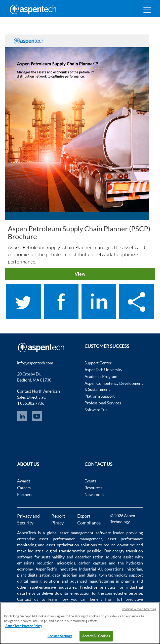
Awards (24, 481)
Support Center (98, 363)
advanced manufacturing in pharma (102, 581)
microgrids (66, 563)
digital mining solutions (38, 581)
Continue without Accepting (139, 609)
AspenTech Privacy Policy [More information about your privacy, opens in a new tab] (24, 626)
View (80, 274)
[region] (80, 623)
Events (90, 481)
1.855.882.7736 (31, 403)
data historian (65, 575)
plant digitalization (34, 575)
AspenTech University (103, 370)
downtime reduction (73, 593)
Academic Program (101, 376)
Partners (25, 495)
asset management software (85, 533)
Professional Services (103, 403)
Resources (93, 488)
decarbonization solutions (98, 557)
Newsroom (94, 495)
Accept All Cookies (96, 636)
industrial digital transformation (56, 551)
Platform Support (100, 396)
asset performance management (71, 539)
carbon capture (92, 563)
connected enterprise (124, 593)
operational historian (123, 569)
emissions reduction (35, 563)
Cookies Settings (60, 636)
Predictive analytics (98, 587)
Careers (24, 488)
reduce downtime (119, 545)
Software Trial (96, 410)
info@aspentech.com (35, 363)
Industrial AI (90, 569)
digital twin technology (107, 575)
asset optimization (63, 545)
